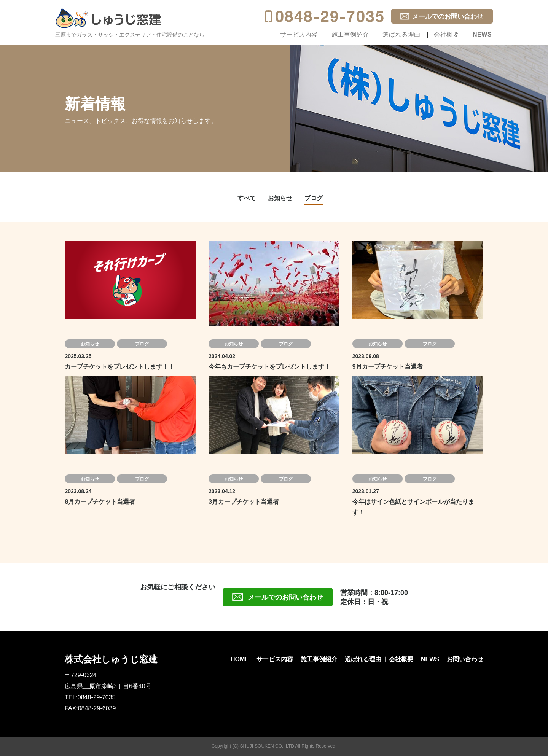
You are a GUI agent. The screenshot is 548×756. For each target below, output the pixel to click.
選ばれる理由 (409, 34)
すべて (247, 198)
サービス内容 (313, 34)
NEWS (484, 34)
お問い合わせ (465, 659)
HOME (240, 659)
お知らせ (280, 198)
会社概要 (451, 34)
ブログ (314, 198)
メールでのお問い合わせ (448, 17)
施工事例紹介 (361, 34)
